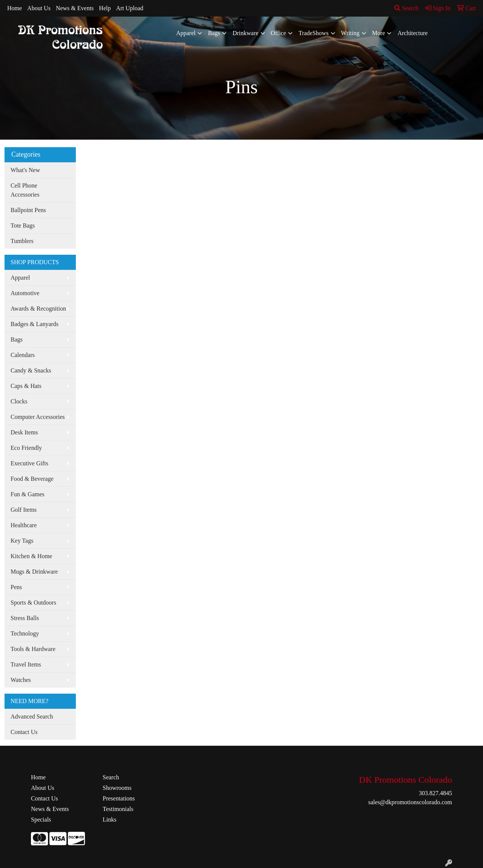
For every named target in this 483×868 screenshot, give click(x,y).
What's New (25, 170)
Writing (350, 33)
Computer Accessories (38, 417)
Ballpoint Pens (28, 210)
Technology (25, 633)
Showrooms (117, 788)
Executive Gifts (29, 463)
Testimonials (118, 809)
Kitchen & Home (31, 556)
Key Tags (22, 541)
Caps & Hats (26, 386)
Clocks (19, 401)
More (379, 33)
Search (406, 8)
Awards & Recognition (38, 309)
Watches (21, 680)
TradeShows (313, 33)
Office (279, 33)
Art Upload (129, 8)
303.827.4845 (435, 793)
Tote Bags (23, 225)
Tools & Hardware (33, 649)
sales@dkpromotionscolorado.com (410, 802)
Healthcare (24, 525)
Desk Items (24, 432)
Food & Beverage (32, 479)
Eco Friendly (26, 448)
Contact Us (24, 732)
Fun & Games (28, 494)
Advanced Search (32, 716)
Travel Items (26, 664)
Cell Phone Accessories (25, 190)
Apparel (186, 33)
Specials (41, 820)
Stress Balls (25, 618)
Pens (16, 587)
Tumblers (22, 241)
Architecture (412, 33)
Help (105, 8)
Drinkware (245, 33)
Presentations (119, 798)
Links (109, 820)
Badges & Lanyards (35, 324)
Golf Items (24, 510)
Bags (214, 33)
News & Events (75, 8)
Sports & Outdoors (33, 603)
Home (15, 8)
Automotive (25, 293)
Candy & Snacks (31, 370)
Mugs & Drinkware (34, 572)
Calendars (23, 355)
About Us (39, 8)
